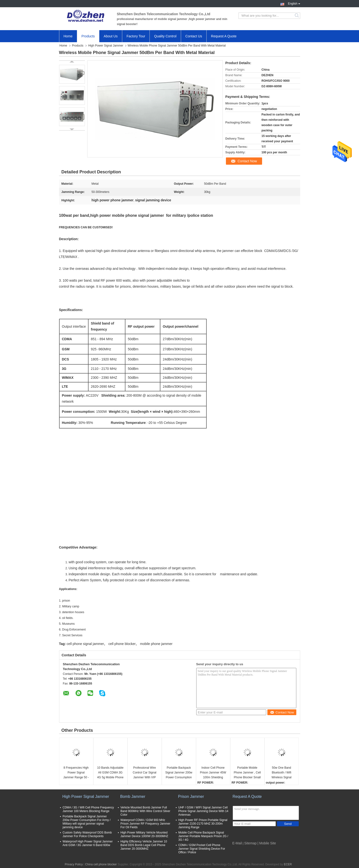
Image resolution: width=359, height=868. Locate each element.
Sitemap (250, 843)
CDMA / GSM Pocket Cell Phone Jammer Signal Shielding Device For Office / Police (202, 849)
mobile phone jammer (156, 644)
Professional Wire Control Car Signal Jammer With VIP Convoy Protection (144, 773)
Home (68, 36)
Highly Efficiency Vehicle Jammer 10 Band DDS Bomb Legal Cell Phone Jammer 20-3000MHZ (144, 845)
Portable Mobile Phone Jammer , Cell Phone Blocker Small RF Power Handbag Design (247, 773)
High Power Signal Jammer (106, 46)
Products (88, 36)
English (294, 3)
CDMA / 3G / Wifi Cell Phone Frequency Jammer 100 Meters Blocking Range (88, 809)
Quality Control (165, 36)
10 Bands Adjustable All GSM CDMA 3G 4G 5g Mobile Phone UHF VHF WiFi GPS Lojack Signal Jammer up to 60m (110, 773)
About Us (111, 36)
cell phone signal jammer (85, 644)
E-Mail (237, 843)
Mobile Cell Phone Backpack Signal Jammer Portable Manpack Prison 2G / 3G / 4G (203, 836)
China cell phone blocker (101, 864)
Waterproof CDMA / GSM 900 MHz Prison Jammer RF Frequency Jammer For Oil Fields (146, 824)
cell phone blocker (122, 644)
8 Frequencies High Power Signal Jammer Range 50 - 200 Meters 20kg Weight (76, 773)
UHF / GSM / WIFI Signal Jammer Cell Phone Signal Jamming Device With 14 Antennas (203, 811)
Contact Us (194, 36)
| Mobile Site (267, 843)
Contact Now (247, 161)
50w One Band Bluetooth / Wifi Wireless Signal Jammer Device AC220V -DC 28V (281, 773)
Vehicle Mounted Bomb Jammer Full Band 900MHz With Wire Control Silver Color (146, 811)
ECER (288, 864)
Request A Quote (224, 36)
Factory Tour (136, 36)
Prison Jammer (191, 797)
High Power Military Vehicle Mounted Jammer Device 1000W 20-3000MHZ (144, 834)
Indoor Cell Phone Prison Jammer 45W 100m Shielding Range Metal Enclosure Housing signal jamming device (213, 773)
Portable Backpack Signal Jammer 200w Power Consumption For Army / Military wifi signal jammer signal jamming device (179, 773)
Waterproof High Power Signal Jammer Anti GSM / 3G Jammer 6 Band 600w (88, 843)
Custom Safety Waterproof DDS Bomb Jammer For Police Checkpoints (87, 834)
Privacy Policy (74, 864)
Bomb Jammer (133, 797)
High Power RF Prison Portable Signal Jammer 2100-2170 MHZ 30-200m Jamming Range (203, 824)
